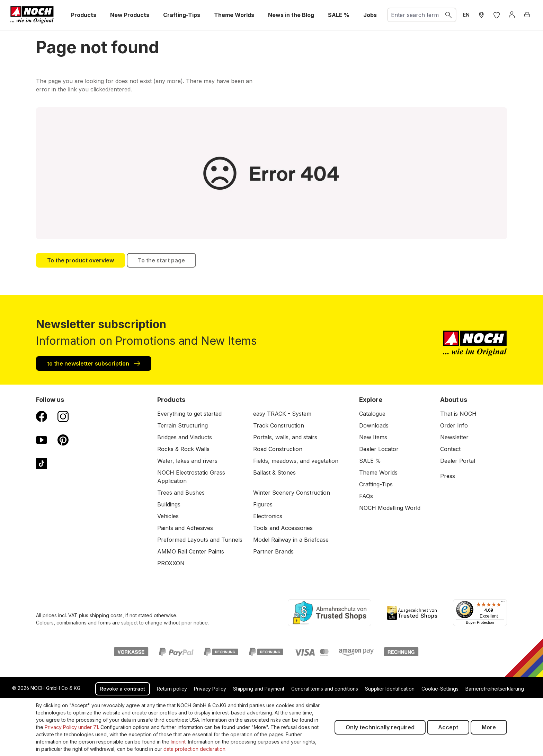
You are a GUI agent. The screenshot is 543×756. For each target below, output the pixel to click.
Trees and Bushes (181, 493)
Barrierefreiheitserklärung (495, 689)
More (489, 727)
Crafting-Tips (376, 484)
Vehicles (168, 516)
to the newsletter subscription (94, 363)
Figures (263, 504)
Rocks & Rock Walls (183, 449)
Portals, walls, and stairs (285, 437)
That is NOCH (458, 414)
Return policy (172, 689)
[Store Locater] (481, 15)
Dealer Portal (458, 461)
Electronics (268, 516)
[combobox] (415, 15)
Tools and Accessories (283, 528)
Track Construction (279, 425)
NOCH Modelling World (390, 508)
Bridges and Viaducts (185, 437)
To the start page (161, 260)
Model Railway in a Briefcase (291, 540)
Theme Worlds (378, 472)
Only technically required (380, 727)
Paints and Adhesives (185, 528)
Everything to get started (189, 414)
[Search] (449, 15)
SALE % (370, 461)
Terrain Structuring (183, 425)
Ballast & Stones (274, 472)
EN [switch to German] (466, 15)
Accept (448, 727)
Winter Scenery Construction (292, 493)
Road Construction (278, 449)
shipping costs (106, 615)
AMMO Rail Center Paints (191, 551)
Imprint (178, 742)
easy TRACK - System (282, 414)
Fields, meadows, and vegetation (296, 461)
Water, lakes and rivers (187, 461)
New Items (373, 437)
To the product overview (81, 260)
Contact (450, 449)
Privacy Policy (210, 689)
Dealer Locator (379, 449)
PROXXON (171, 563)
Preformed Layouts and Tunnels (200, 540)
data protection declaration (194, 749)
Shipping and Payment (259, 689)
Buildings (169, 504)
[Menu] (503, 603)
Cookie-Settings (440, 689)
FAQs (366, 496)
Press (448, 476)
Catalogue (372, 414)
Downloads (374, 425)
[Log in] (512, 15)
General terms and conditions (325, 689)
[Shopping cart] (527, 15)
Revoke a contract (123, 689)
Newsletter (454, 437)
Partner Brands (273, 551)
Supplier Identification (390, 689)
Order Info (454, 425)
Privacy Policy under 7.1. (72, 727)
